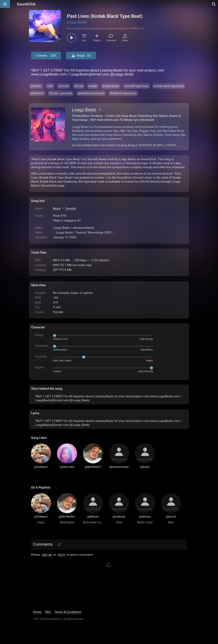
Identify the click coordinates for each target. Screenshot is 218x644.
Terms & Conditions (68, 612)
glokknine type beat (91, 93)
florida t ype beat (61, 93)
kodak (93, 86)
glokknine (37, 93)
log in (61, 555)
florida (79, 86)
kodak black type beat (169, 86)
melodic (36, 86)
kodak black (111, 86)
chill (50, 86)
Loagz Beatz (77, 22)
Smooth (71, 209)
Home (37, 612)
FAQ (48, 612)
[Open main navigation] (5, 4)
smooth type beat (136, 86)
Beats (57, 209)
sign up (47, 555)
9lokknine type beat (123, 93)
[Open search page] (214, 4)
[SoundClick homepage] (26, 4)
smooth (63, 86)
